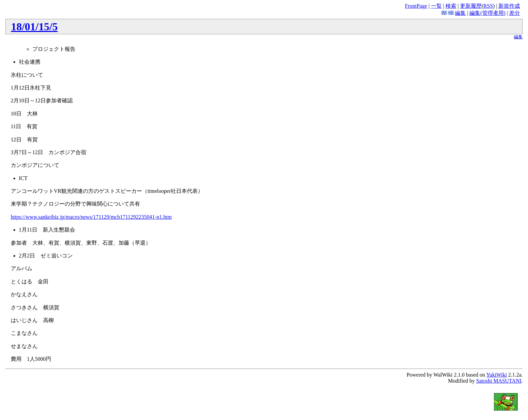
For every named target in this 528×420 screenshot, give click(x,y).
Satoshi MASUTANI (499, 381)
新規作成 (509, 6)
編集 (460, 13)
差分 (515, 13)
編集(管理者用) (487, 13)
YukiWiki (497, 375)
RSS (488, 6)
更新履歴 (471, 6)
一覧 (436, 6)
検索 (451, 6)
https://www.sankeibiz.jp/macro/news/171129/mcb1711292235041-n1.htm (91, 217)
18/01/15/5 (35, 27)
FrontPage (416, 6)
